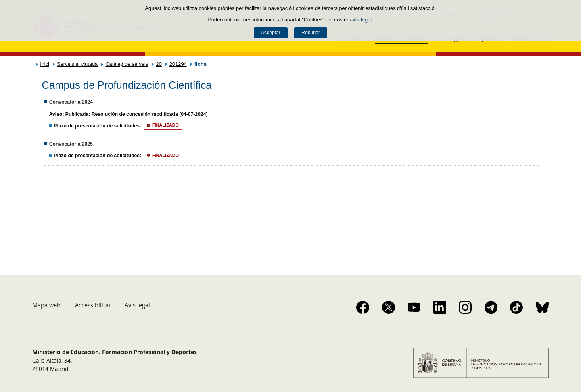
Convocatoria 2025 (71, 144)
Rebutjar (311, 33)
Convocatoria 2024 (71, 102)
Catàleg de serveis (127, 64)
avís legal (361, 20)
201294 (178, 64)
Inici (45, 64)
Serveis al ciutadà (77, 64)
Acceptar (271, 33)
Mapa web (46, 305)
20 (159, 64)
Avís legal (137, 305)
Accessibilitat (93, 305)
